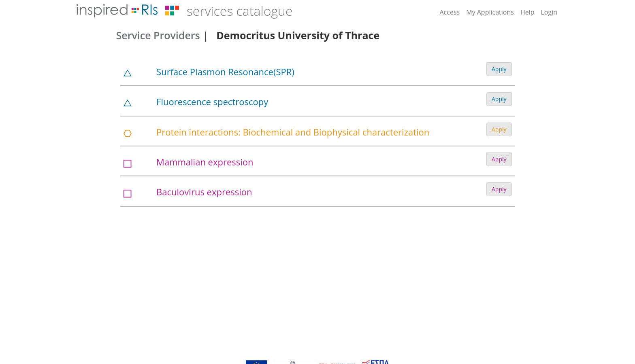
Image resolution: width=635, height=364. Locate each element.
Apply (499, 69)
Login (549, 12)
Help (527, 12)
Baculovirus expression (204, 192)
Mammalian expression (205, 162)
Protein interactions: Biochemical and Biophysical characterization (293, 132)
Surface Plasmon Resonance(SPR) (225, 72)
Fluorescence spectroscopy (212, 102)
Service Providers (158, 35)
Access (450, 12)
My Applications (490, 12)
